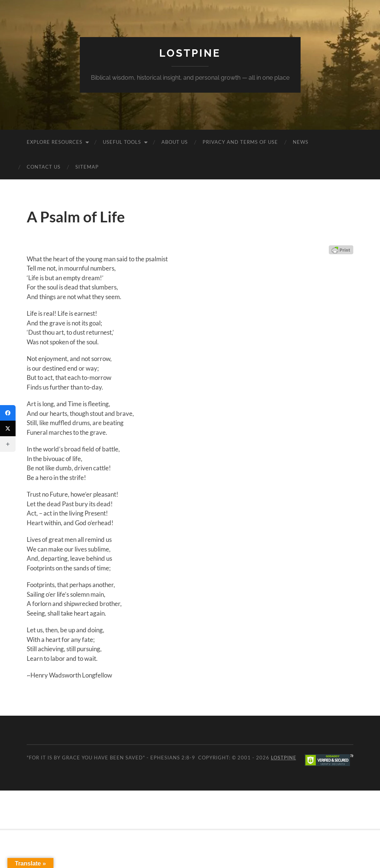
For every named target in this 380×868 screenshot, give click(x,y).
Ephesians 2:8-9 (173, 758)
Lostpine (190, 53)
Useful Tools (122, 142)
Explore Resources (55, 142)
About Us (175, 142)
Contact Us (44, 167)
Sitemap (87, 167)
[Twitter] (8, 428)
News (301, 142)
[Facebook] (8, 413)
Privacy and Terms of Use (240, 142)
